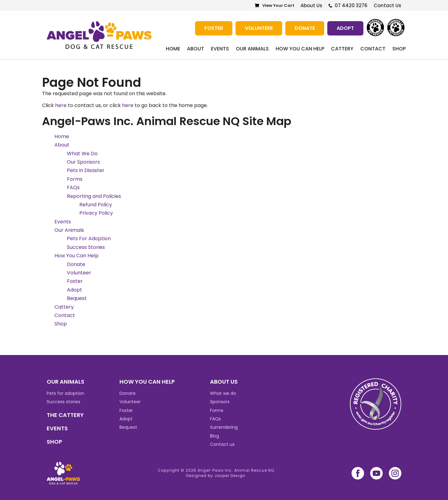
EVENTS (57, 428)
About (196, 49)
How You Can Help (300, 49)
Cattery (342, 49)
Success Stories (86, 247)
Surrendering (224, 427)
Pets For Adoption (89, 238)
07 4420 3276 (351, 5)
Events (220, 49)
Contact (373, 49)
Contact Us (387, 5)
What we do (223, 393)
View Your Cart (278, 5)
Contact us (222, 444)
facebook (358, 473)
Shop (399, 49)
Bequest (77, 298)
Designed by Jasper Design (216, 476)
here (61, 105)
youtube (376, 473)
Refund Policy (96, 205)
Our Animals (252, 49)
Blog (215, 436)
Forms (75, 179)
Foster (214, 28)
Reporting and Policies (94, 196)
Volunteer (259, 28)
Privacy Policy (96, 213)
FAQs (73, 187)
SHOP (54, 442)
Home (173, 49)
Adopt (345, 28)
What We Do (82, 154)
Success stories (63, 402)
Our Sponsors (83, 162)
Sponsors (220, 402)
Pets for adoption (65, 393)
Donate (305, 28)
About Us (311, 5)
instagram (395, 473)
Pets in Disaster (86, 170)
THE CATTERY (65, 415)
